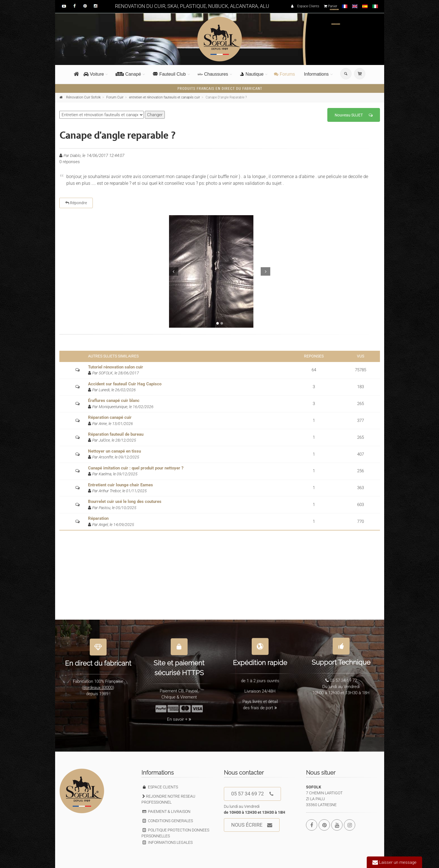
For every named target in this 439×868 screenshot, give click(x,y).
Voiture (94, 74)
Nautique (252, 74)
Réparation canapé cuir (110, 417)
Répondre (76, 203)
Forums (284, 74)
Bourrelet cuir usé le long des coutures (125, 502)
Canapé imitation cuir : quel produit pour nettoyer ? (136, 468)
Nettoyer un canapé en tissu (114, 451)
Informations (316, 74)
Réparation (98, 518)
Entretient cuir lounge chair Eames (121, 485)
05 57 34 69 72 (252, 794)
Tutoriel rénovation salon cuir (116, 367)
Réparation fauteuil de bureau (116, 434)
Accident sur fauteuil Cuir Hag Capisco (125, 384)
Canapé (128, 74)
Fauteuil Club (169, 74)
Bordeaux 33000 (98, 685)
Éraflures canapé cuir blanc (114, 401)
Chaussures (213, 74)
